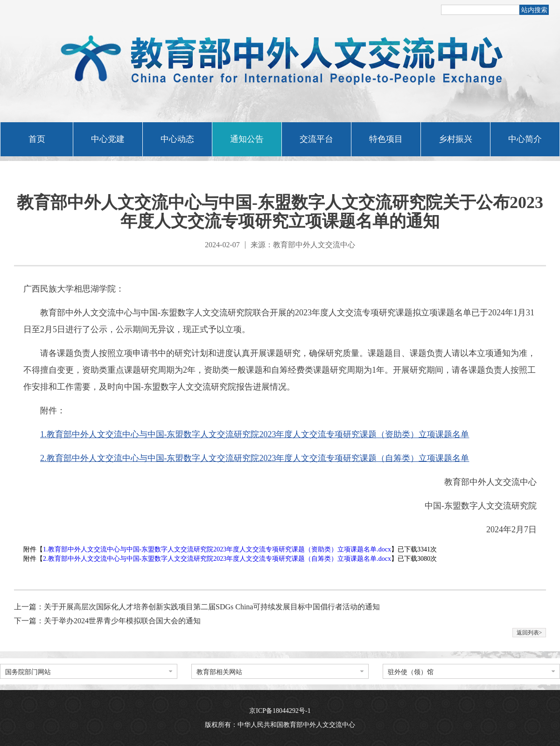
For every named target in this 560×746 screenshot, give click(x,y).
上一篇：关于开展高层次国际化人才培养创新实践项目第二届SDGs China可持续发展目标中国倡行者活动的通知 (197, 607)
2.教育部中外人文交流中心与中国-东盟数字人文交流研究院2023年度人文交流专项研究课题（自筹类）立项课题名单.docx (217, 559)
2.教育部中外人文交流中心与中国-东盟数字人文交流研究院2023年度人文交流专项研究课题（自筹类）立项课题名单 (255, 458)
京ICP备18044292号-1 (280, 711)
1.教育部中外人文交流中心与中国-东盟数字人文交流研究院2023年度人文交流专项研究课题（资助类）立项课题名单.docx (217, 549)
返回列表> (529, 633)
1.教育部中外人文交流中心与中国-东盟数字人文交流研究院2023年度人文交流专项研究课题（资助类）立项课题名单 (255, 434)
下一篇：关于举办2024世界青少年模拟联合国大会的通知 (107, 621)
